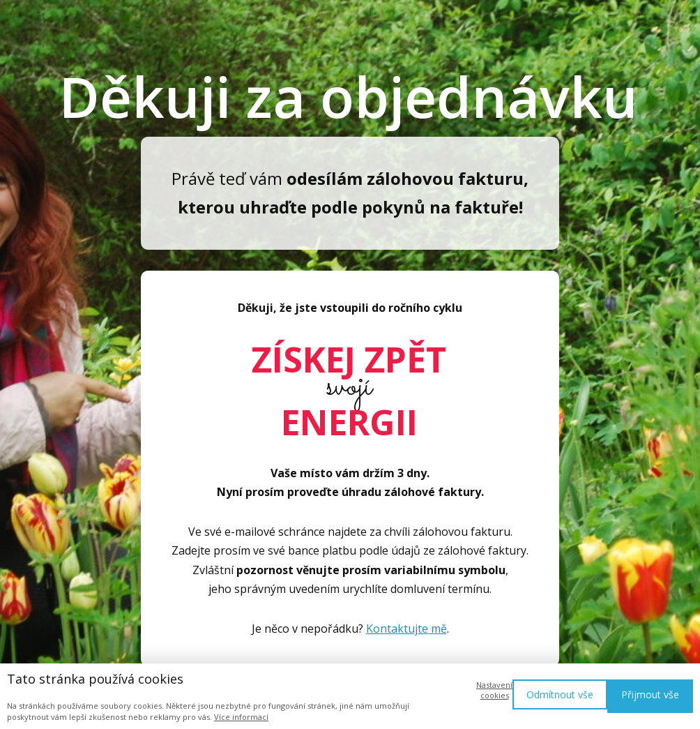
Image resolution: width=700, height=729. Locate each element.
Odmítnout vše (560, 694)
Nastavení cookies (494, 690)
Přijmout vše (650, 694)
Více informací (241, 717)
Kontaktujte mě (406, 629)
